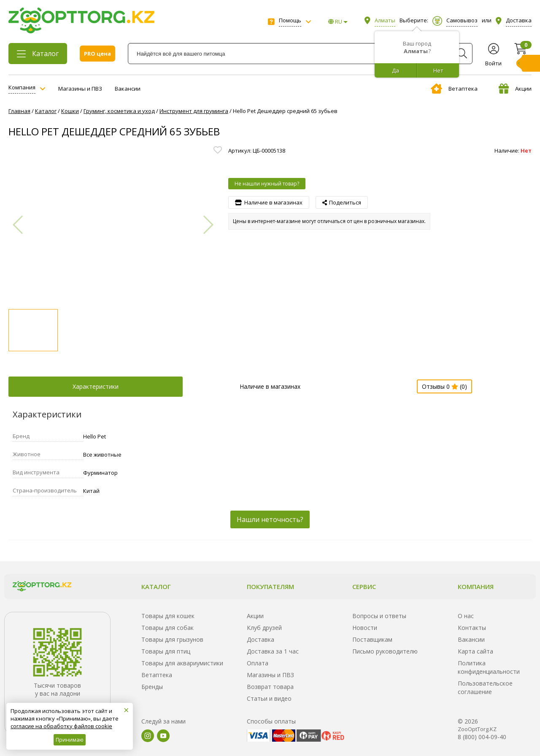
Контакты (472, 628)
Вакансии (128, 89)
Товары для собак (167, 628)
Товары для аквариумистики (182, 663)
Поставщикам (372, 639)
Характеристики (96, 386)
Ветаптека (454, 89)
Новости (365, 628)
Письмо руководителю (385, 651)
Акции (515, 89)
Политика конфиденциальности (489, 667)
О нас (466, 616)
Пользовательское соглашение (485, 687)
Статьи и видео (269, 698)
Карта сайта (475, 651)
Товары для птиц (166, 651)
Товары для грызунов (172, 639)
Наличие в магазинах (270, 386)
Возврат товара (270, 687)
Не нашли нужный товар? (267, 184)
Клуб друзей (264, 628)
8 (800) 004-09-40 (482, 737)
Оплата (258, 663)
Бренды (152, 687)
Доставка (261, 639)
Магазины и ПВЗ (80, 89)
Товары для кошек (168, 616)
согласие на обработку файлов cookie (61, 726)
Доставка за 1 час (273, 651)
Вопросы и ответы (379, 616)
